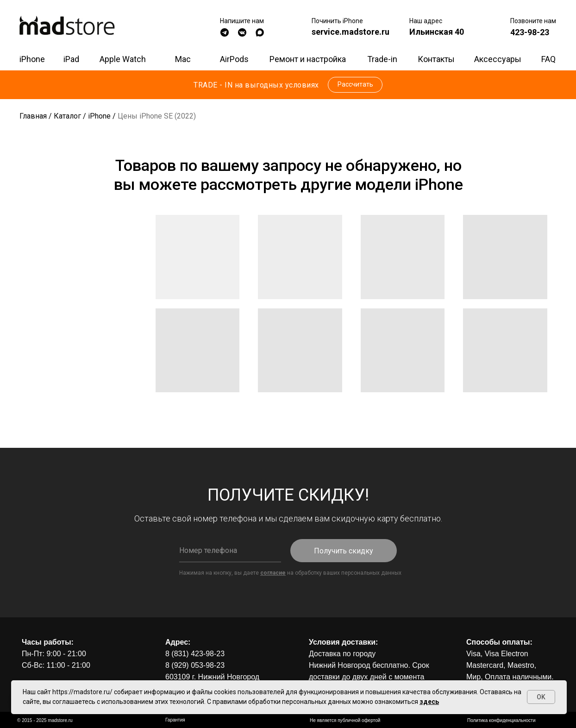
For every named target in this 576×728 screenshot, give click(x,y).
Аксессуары (498, 59)
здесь (429, 702)
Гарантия (175, 720)
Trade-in (382, 59)
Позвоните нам (533, 21)
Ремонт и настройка (308, 59)
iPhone (32, 59)
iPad (71, 59)
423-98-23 (530, 32)
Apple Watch (123, 59)
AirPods (234, 59)
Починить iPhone (337, 21)
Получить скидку (344, 551)
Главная (33, 116)
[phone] (230, 551)
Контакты (436, 59)
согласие (273, 573)
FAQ (548, 59)
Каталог (67, 116)
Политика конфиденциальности (501, 720)
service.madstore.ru (351, 32)
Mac (183, 59)
